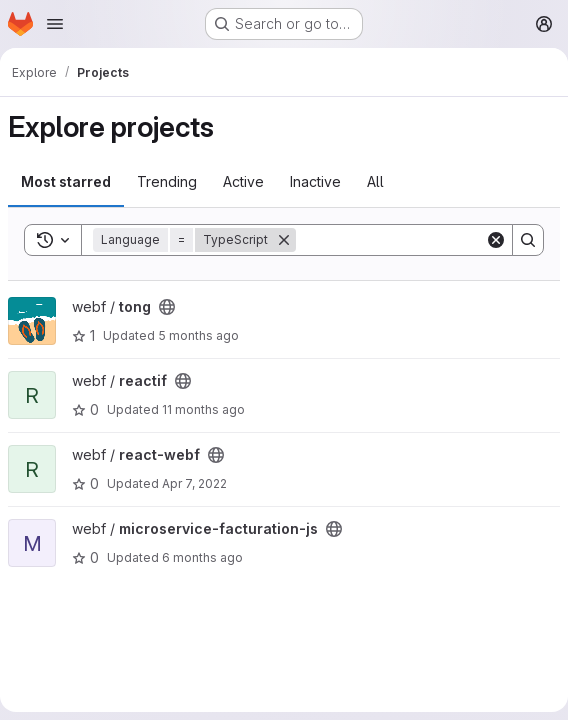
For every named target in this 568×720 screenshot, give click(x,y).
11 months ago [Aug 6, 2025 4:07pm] (203, 409)
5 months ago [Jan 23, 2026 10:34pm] (198, 335)
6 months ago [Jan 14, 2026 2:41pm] (202, 557)
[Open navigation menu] (55, 24)
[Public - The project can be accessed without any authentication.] (167, 307)
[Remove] (284, 240)
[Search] (420, 240)
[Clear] (496, 240)
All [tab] (375, 181)
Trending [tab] (167, 181)
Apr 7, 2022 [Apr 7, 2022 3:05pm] (194, 483)
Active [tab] (243, 181)
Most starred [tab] (66, 181)
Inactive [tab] (315, 181)
